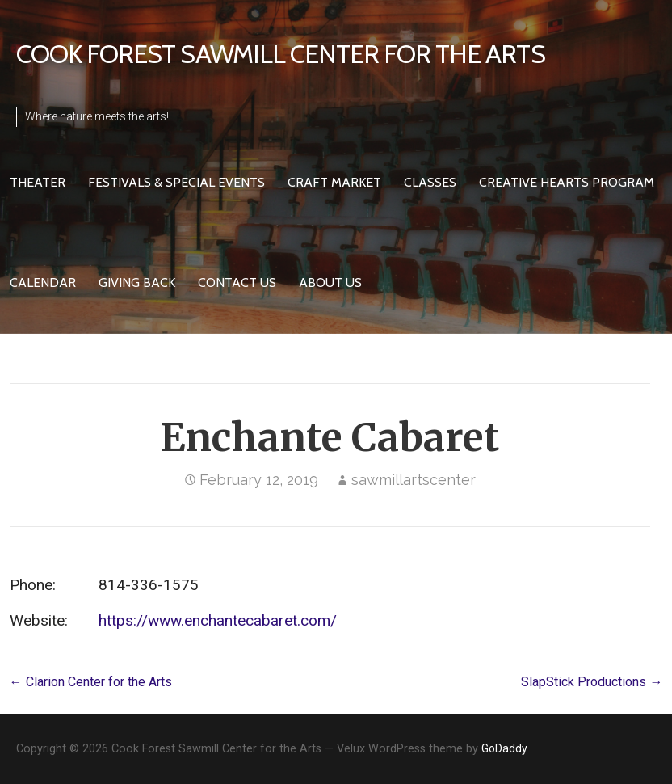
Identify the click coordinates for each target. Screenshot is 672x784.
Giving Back (137, 282)
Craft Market (334, 182)
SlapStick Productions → (592, 682)
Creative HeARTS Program (567, 182)
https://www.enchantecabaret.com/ (218, 620)
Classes (430, 182)
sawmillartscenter (414, 480)
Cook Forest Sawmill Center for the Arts (281, 54)
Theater (38, 182)
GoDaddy (504, 748)
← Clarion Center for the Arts (91, 682)
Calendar (43, 282)
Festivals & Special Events (176, 182)
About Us (330, 282)
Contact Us (237, 282)
